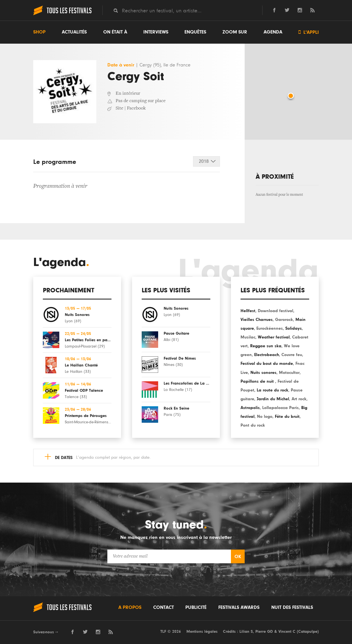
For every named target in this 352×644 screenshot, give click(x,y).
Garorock (284, 320)
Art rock (299, 399)
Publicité (196, 607)
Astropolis (250, 408)
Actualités (74, 32)
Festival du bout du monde (267, 363)
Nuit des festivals (292, 607)
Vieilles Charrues (257, 320)
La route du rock (273, 390)
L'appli (309, 32)
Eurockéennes (270, 328)
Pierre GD (264, 632)
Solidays (294, 328)
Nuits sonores (263, 373)
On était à (115, 32)
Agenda (273, 32)
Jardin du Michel (273, 399)
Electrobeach (267, 355)
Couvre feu (292, 355)
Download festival (276, 311)
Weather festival (274, 337)
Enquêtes (195, 32)
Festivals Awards (239, 607)
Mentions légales (202, 632)
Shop (39, 32)
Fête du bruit (287, 416)
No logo (265, 416)
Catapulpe (308, 632)
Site (119, 108)
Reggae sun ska (266, 346)
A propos (130, 607)
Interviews (156, 32)
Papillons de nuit (258, 381)
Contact (164, 607)
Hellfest (248, 311)
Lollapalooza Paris (280, 408)
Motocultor (289, 373)
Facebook (136, 108)
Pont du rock (253, 425)
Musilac (248, 337)
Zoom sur (235, 32)
